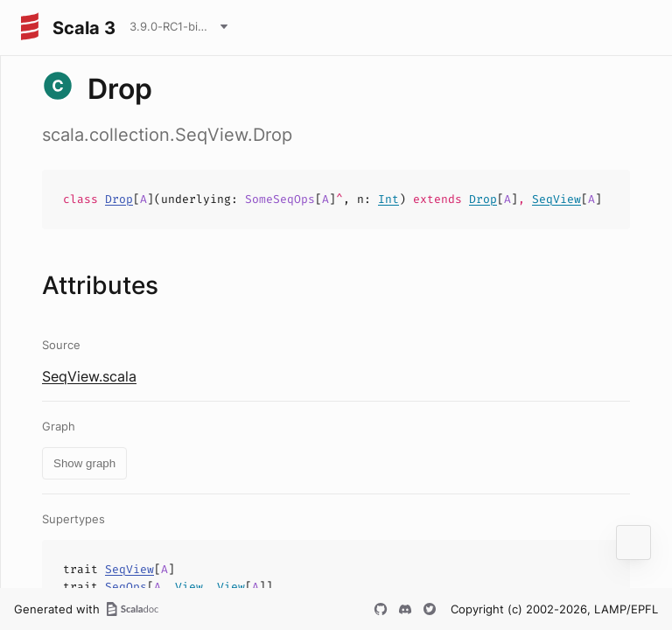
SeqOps (126, 587)
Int (388, 199)
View (189, 587)
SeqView (556, 199)
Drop (119, 199)
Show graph (84, 463)
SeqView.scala (89, 376)
